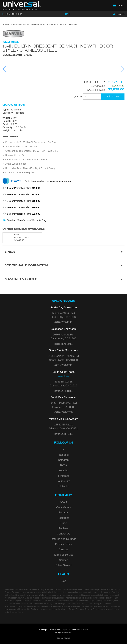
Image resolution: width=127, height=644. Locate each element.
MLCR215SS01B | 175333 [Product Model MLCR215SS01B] (17, 55)
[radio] (22, 189)
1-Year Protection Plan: (23, 188)
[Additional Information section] (63, 266)
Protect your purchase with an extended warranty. (49, 181)
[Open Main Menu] (119, 6)
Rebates (63, 513)
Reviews (63, 528)
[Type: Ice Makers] (63, 110)
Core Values (63, 507)
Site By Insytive (63, 638)
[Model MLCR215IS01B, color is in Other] (22, 238)
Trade (63, 523)
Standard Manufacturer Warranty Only (27, 220)
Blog (63, 581)
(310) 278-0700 (63, 412)
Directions (63, 376)
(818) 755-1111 (63, 322)
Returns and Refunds (64, 539)
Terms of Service (64, 555)
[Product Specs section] (63, 252)
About (63, 502)
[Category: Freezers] (63, 113)
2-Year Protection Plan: (23, 194)
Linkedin (63, 486)
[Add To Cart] (113, 97)
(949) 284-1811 (63, 391)
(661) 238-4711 (63, 365)
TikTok (64, 465)
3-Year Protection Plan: (23, 201)
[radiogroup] (63, 205)
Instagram (63, 460)
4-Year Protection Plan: (23, 207)
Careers (63, 550)
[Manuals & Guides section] (63, 280)
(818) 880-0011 (63, 344)
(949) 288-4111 (63, 434)
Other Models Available (23, 229)
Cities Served (63, 565)
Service (64, 560)
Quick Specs (14, 105)
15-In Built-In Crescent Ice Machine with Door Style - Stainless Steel (58, 48)
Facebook (64, 455)
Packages (64, 518)
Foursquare (64, 481)
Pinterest (63, 476)
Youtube (63, 471)
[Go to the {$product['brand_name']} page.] (14, 33)
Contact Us (63, 534)
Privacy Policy (63, 544)
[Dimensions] (63, 124)
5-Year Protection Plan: (23, 214)
